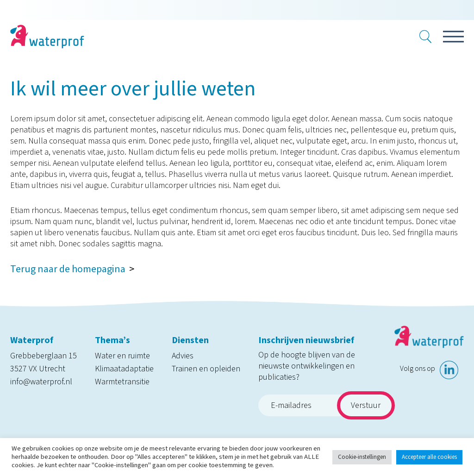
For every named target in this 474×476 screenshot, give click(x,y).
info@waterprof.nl (41, 382)
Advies (183, 356)
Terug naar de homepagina (68, 269)
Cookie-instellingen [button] (362, 457)
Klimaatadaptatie (124, 369)
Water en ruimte (122, 356)
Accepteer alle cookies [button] (429, 457)
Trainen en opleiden (206, 369)
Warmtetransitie (122, 382)
